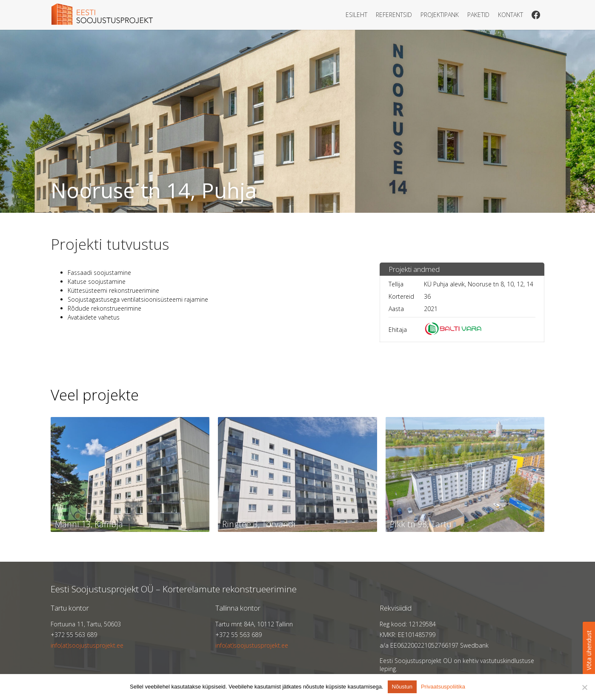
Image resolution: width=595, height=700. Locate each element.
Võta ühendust (589, 650)
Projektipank (440, 15)
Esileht (356, 15)
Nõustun (402, 687)
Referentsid (394, 15)
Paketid (478, 15)
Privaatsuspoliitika (443, 687)
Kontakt (511, 15)
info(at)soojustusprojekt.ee (87, 645)
